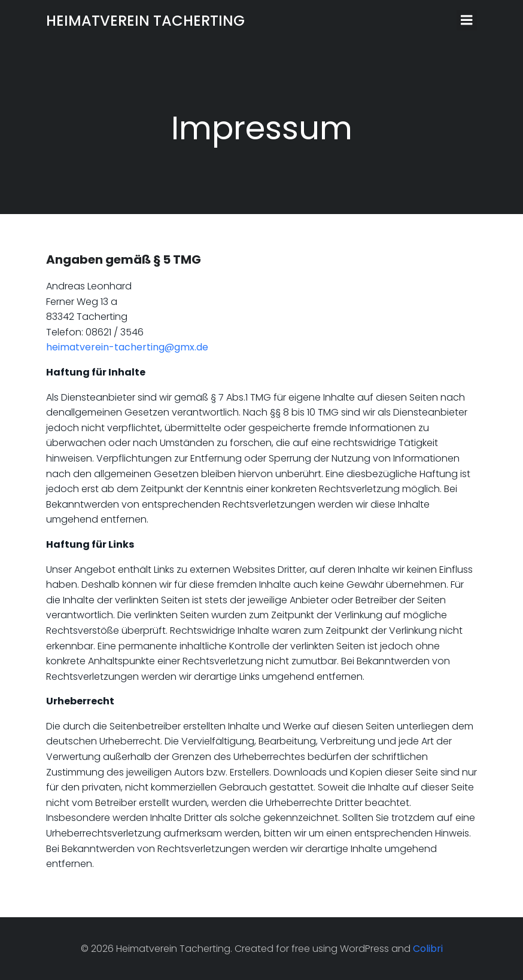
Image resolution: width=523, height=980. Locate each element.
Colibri (428, 949)
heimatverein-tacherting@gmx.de (127, 347)
